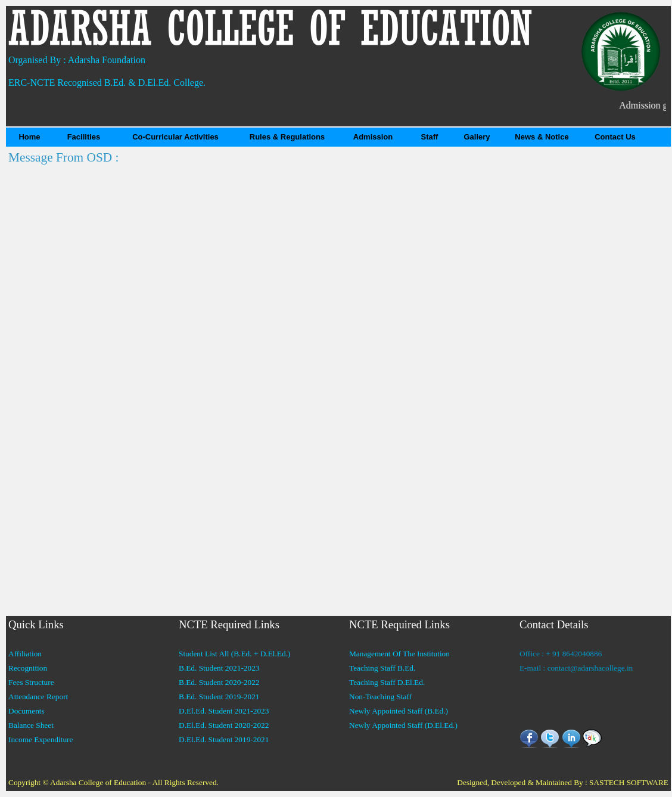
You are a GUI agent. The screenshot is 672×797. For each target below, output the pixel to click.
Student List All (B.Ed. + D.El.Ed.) (234, 654)
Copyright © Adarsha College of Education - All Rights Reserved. (113, 782)
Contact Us (615, 137)
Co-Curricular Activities (175, 137)
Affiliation (25, 654)
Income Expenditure (41, 739)
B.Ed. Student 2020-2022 (219, 682)
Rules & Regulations (287, 137)
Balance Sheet (31, 725)
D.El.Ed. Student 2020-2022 (224, 725)
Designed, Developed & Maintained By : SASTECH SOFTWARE (563, 782)
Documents (27, 711)
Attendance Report (38, 697)
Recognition (28, 668)
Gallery (477, 137)
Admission (373, 137)
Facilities (84, 137)
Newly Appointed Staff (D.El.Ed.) (403, 725)
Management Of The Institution (399, 654)
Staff (430, 137)
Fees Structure (31, 682)
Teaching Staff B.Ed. (382, 668)
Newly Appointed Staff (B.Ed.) (399, 711)
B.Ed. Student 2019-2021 (219, 697)
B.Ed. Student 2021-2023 (219, 668)
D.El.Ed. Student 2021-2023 (224, 711)
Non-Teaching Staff (380, 697)
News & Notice (542, 137)
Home (29, 137)
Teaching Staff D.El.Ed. (387, 682)
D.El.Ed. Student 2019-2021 (224, 739)
